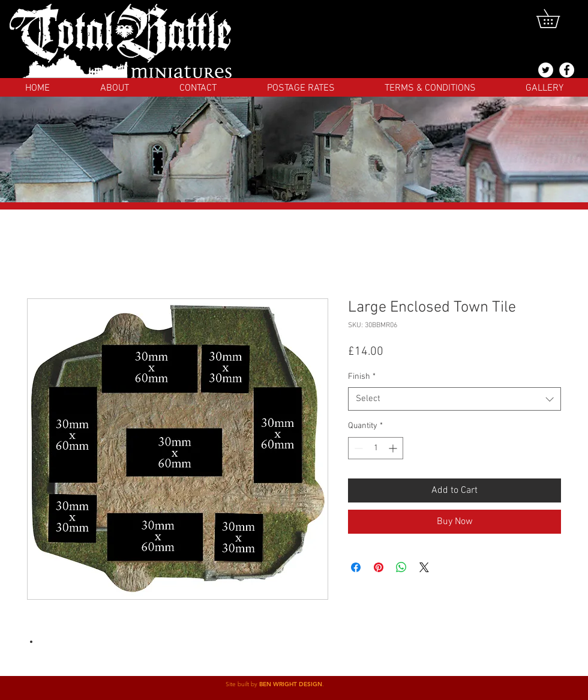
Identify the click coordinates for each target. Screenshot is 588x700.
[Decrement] (357, 448)
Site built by (242, 684)
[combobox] (454, 399)
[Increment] (394, 448)
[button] (557, 19)
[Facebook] (567, 70)
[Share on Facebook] (356, 567)
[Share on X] (424, 567)
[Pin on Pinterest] (379, 567)
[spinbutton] (376, 448)
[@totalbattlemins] (546, 70)
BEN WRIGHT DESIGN (291, 684)
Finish (362, 377)
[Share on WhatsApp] (401, 567)
